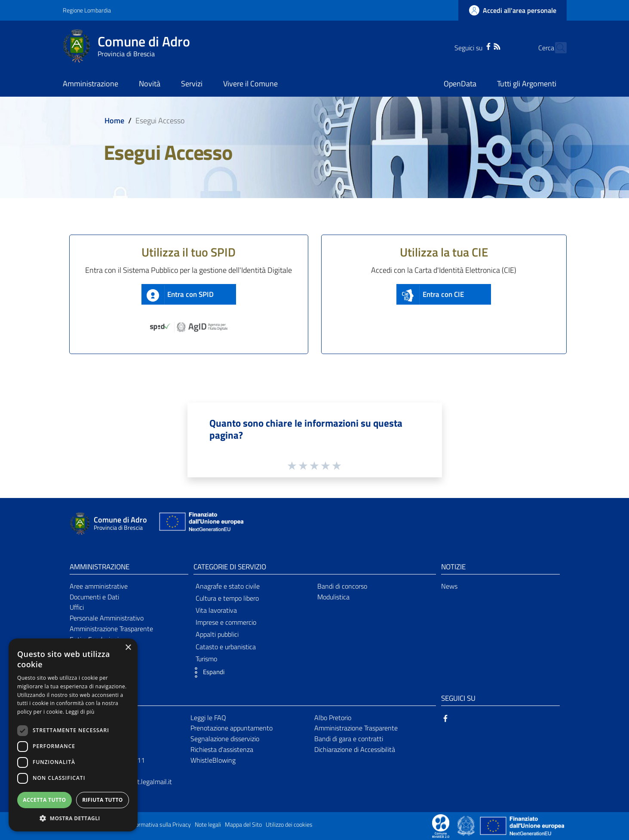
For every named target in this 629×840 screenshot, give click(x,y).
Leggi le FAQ (208, 718)
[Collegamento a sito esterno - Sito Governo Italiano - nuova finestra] (467, 825)
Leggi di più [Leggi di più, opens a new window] (80, 712)
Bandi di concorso (342, 586)
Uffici (77, 607)
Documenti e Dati (94, 597)
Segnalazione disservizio (225, 739)
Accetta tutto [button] (44, 800)
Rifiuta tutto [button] (103, 800)
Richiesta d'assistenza (222, 749)
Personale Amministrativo (107, 618)
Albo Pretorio (333, 718)
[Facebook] (473, 46)
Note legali (208, 825)
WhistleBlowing (213, 760)
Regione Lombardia (87, 10)
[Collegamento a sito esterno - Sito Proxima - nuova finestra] (441, 825)
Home (114, 121)
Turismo (206, 659)
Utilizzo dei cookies (289, 825)
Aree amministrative (99, 586)
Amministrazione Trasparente (111, 629)
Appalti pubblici (217, 634)
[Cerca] (556, 48)
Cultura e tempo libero (227, 598)
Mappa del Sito (243, 825)
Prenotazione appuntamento (232, 728)
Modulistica (333, 597)
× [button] (128, 648)
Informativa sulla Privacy (160, 825)
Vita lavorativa (216, 610)
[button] (207, 672)
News (449, 586)
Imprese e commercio (226, 622)
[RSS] (482, 46)
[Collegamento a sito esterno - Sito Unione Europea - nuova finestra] (200, 524)
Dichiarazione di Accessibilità (355, 749)
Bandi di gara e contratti (349, 739)
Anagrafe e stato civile (228, 586)
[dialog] (73, 735)
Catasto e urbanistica (226, 647)
